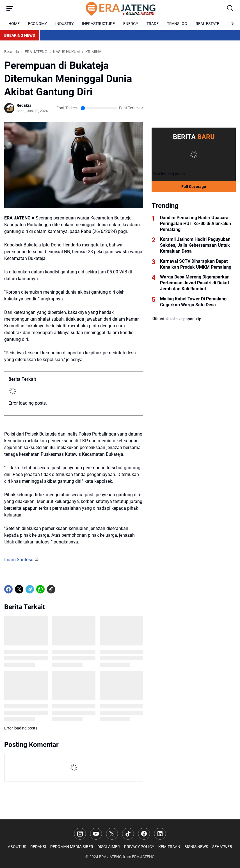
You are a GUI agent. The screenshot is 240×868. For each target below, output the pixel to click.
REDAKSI (38, 847)
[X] (19, 589)
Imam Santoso (19, 560)
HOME (14, 24)
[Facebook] (8, 589)
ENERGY (131, 24)
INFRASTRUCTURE (98, 24)
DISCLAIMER (109, 847)
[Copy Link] (51, 589)
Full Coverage (194, 187)
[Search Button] (230, 8)
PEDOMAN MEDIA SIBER (72, 847)
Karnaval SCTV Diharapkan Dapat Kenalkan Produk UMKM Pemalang (196, 264)
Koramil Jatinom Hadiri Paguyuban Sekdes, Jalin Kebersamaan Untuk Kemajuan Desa (195, 245)
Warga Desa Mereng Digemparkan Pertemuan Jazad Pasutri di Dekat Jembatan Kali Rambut (195, 283)
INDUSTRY (64, 24)
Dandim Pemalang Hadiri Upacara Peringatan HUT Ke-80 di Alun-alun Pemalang (196, 224)
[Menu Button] (10, 8)
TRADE (153, 24)
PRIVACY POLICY (139, 847)
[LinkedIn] (160, 834)
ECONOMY (37, 24)
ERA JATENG (110, 857)
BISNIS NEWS (196, 847)
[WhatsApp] (40, 589)
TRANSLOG (177, 24)
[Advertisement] (194, 84)
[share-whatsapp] (62, 589)
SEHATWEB (222, 847)
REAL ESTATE (207, 24)
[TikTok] (128, 834)
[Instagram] (80, 834)
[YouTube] (96, 834)
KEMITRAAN (169, 847)
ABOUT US (17, 847)
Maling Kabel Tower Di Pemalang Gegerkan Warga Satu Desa (193, 302)
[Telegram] (30, 589)
